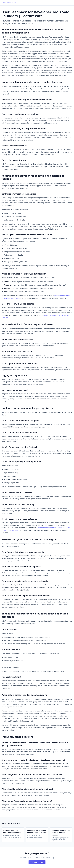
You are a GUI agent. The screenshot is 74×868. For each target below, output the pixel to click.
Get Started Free (37, 862)
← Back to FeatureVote (9, 3)
